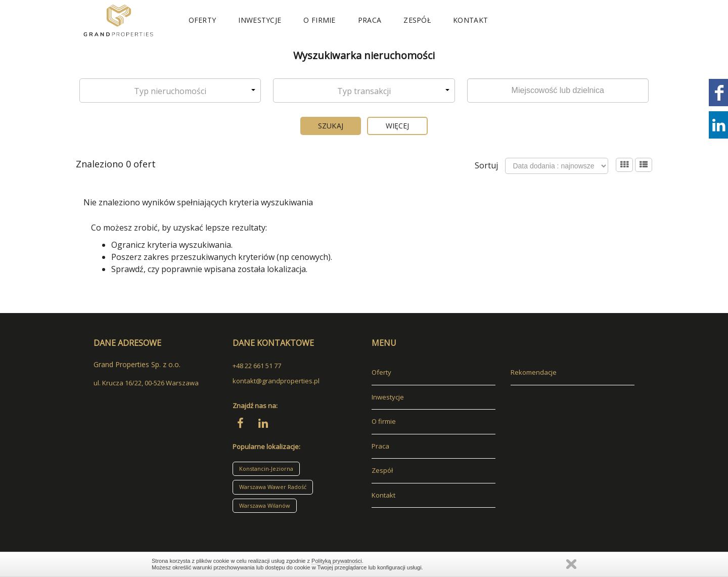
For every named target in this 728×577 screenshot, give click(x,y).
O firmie (319, 20)
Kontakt (470, 20)
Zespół (417, 20)
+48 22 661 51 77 (257, 366)
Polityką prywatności (337, 561)
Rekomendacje (534, 372)
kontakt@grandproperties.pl (276, 381)
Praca (370, 20)
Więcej (398, 126)
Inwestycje (260, 20)
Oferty (202, 20)
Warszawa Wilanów (265, 505)
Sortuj (486, 165)
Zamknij (571, 564)
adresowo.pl (113, 521)
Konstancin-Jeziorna (266, 469)
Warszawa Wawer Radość (273, 487)
